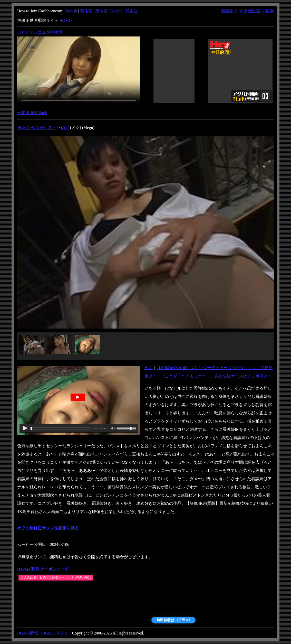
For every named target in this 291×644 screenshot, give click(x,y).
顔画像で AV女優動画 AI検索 (247, 11)
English (71, 11)
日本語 (132, 11)
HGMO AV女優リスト (37, 128)
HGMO (66, 20)
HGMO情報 (28, 633)
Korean (116, 11)
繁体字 (86, 11)
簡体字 (101, 11)
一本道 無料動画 (32, 113)
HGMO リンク (55, 633)
